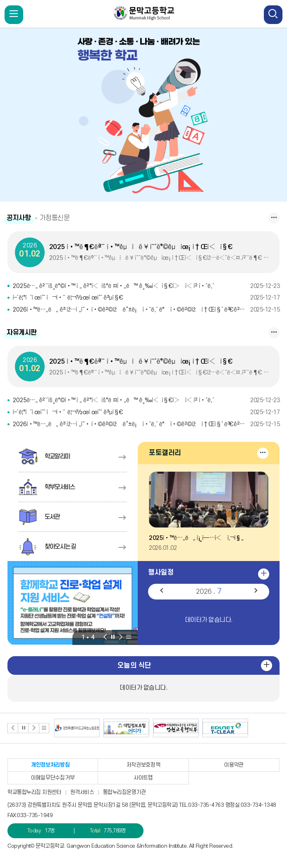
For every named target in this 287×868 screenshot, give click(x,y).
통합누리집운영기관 (124, 792)
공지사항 (19, 218)
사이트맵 (143, 778)
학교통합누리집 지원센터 (34, 792)
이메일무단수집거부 (53, 778)
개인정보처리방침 (50, 765)
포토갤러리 (165, 453)
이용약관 (234, 765)
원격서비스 (82, 792)
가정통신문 (57, 218)
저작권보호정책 (143, 765)
